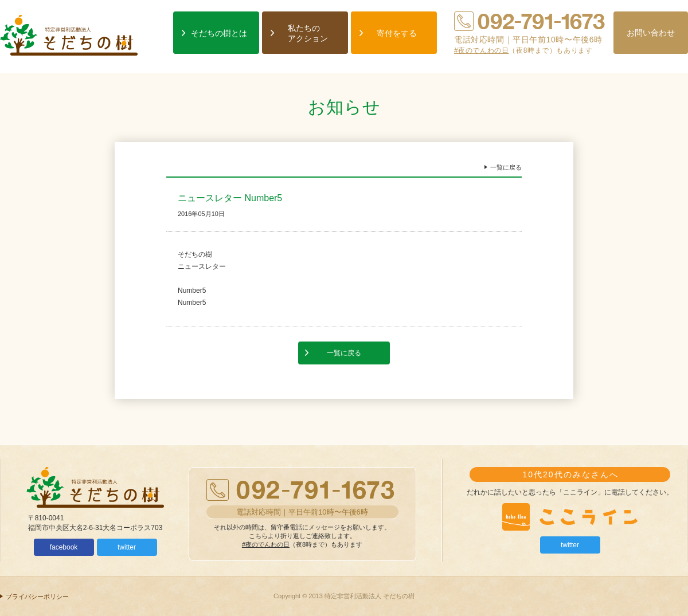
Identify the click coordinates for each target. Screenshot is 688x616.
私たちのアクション (308, 33)
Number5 (192, 291)
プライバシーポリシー (37, 597)
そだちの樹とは (219, 33)
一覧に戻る (506, 167)
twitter (127, 547)
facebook (64, 547)
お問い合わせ (651, 33)
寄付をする (397, 33)
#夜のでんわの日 (481, 50)
